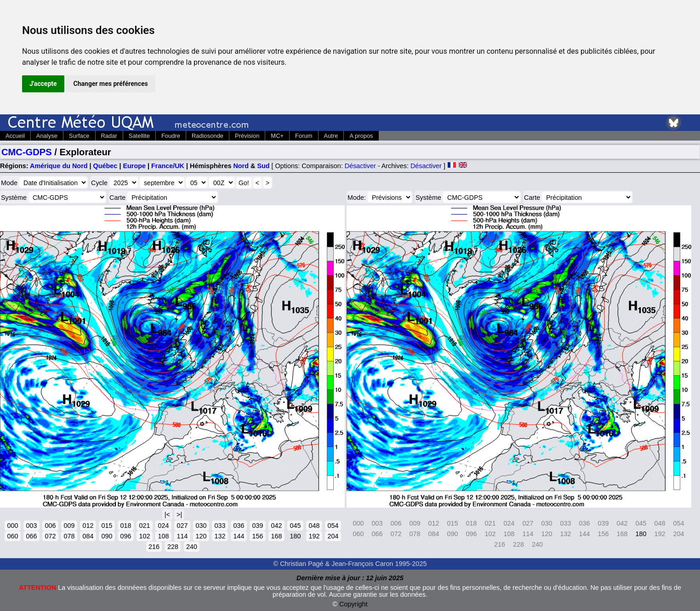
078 (69, 536)
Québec (105, 166)
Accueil (15, 136)
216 (154, 547)
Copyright (353, 604)
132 (220, 536)
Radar (109, 136)
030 (201, 526)
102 (144, 536)
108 (163, 536)
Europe (134, 166)
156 (257, 536)
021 (144, 526)
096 (125, 536)
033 (220, 526)
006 (50, 526)
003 (31, 526)
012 (88, 526)
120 (201, 536)
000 (12, 526)
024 (163, 526)
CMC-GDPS (27, 152)
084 (88, 536)
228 (173, 547)
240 (192, 547)
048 (314, 526)
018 (125, 526)
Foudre (171, 136)
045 (295, 526)
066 (31, 536)
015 (107, 526)
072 (50, 536)
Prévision (247, 136)
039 (257, 526)
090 (107, 536)
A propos (361, 136)
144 (239, 536)
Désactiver (360, 166)
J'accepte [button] (43, 84)
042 (276, 526)
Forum (304, 136)
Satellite (139, 136)
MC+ (277, 136)
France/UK (168, 166)
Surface (79, 136)
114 (182, 536)
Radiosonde (208, 136)
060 (12, 536)
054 (333, 526)
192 (314, 536)
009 (69, 526)
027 (182, 526)
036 (239, 526)
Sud (263, 166)
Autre (331, 136)
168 (276, 536)
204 (333, 536)
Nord (241, 166)
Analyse (47, 136)
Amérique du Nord (59, 166)
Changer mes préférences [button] (111, 84)
